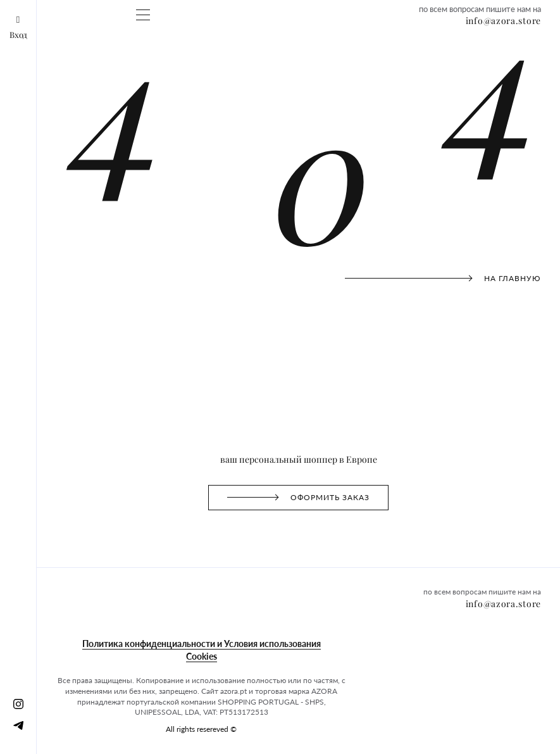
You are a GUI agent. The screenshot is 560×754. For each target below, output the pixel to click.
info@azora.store (503, 21)
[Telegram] (18, 725)
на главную (443, 278)
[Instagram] (18, 703)
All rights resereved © (201, 729)
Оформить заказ (298, 457)
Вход (18, 28)
